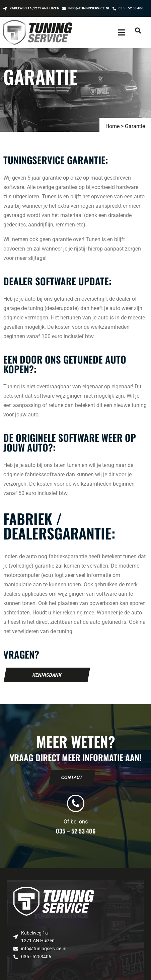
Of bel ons (76, 822)
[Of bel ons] (76, 803)
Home (112, 126)
